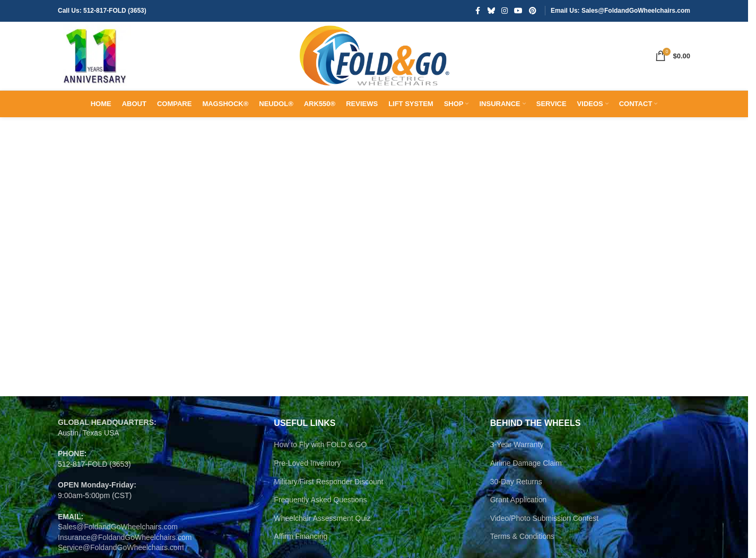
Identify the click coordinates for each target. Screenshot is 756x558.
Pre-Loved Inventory (307, 501)
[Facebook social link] (478, 11)
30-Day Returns (516, 520)
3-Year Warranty (517, 483)
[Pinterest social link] (533, 11)
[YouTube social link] (518, 11)
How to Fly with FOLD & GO (320, 483)
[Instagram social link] (505, 11)
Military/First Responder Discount (328, 520)
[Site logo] (106, 75)
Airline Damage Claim (526, 501)
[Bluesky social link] (491, 11)
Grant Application (519, 538)
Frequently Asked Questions (320, 538)
